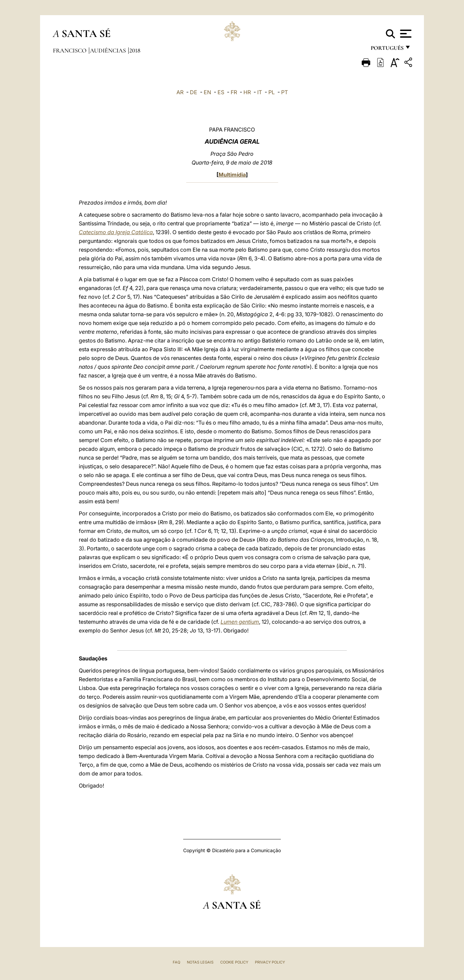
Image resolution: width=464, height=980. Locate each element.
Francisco (70, 50)
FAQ (176, 962)
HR (247, 92)
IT (260, 92)
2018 (135, 50)
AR (180, 92)
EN (207, 92)
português (387, 50)
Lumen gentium (240, 622)
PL (272, 92)
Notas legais (200, 962)
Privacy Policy (270, 962)
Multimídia (232, 175)
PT (285, 92)
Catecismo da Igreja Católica (116, 232)
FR (234, 92)
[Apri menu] (405, 34)
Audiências (109, 50)
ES (221, 92)
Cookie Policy (234, 962)
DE (194, 92)
